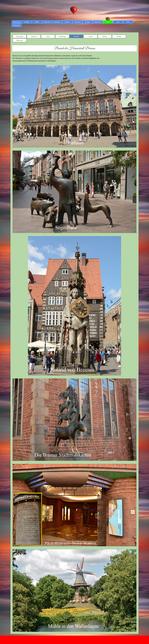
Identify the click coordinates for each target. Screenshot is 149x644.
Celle (91, 36)
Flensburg (20, 36)
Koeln (119, 36)
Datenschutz (17, 25)
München (19, 40)
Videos (128, 22)
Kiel (48, 36)
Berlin (105, 36)
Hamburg (62, 36)
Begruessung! (17, 22)
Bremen (76, 36)
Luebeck (34, 36)
